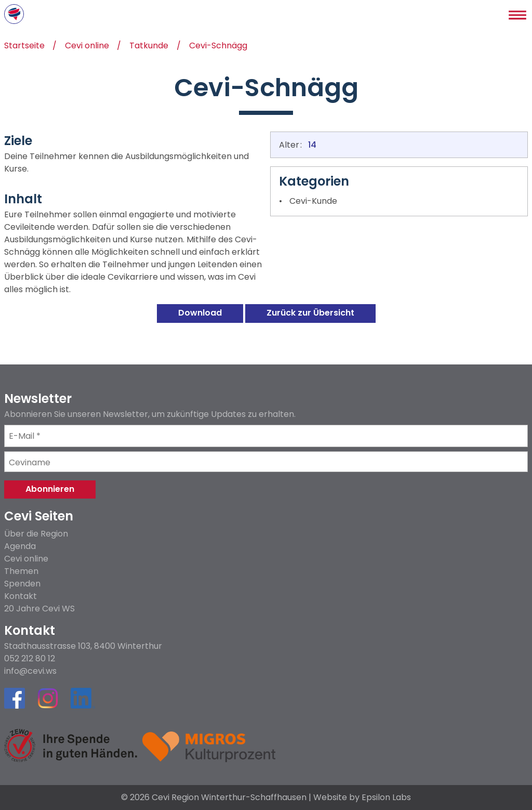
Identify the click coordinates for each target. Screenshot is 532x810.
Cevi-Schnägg (218, 47)
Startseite (24, 47)
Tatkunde (149, 47)
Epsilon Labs (386, 797)
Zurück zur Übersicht (310, 313)
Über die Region (36, 534)
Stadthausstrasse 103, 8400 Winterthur (83, 646)
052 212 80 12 (30, 659)
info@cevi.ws (30, 671)
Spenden (22, 584)
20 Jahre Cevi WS (39, 609)
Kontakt (21, 596)
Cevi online (87, 47)
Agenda (20, 546)
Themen (21, 571)
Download (200, 313)
